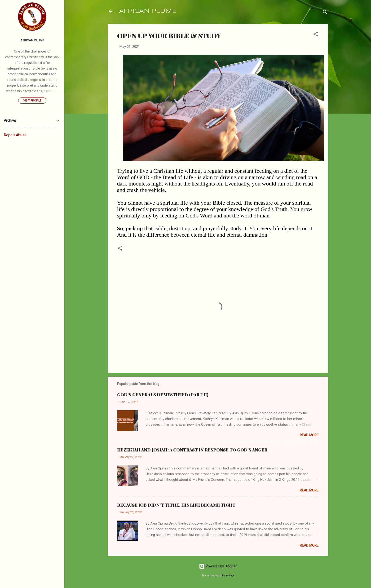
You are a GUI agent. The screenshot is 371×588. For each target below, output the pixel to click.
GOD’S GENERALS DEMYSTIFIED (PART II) (163, 395)
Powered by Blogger (218, 566)
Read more (309, 435)
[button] (316, 35)
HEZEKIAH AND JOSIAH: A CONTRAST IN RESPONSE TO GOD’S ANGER (192, 450)
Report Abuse (15, 135)
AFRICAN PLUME (148, 11)
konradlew (228, 576)
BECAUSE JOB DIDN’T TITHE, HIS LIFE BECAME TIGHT (176, 505)
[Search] (325, 13)
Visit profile (32, 101)
